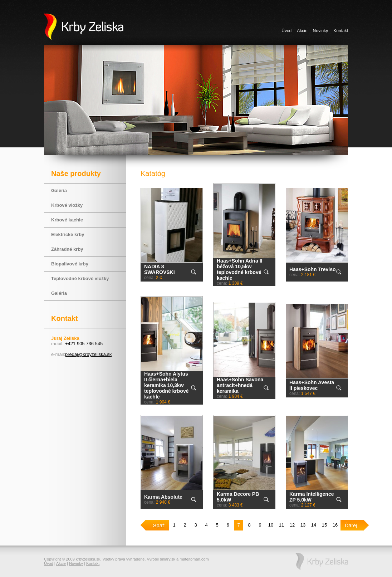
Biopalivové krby (70, 264)
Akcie (302, 31)
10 (271, 525)
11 (281, 525)
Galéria (59, 190)
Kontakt (341, 31)
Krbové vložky (67, 205)
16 (335, 525)
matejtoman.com (194, 559)
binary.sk (168, 559)
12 (292, 525)
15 (324, 525)
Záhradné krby (67, 249)
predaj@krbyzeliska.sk (88, 354)
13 (303, 525)
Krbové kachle (67, 220)
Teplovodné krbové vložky (80, 278)
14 (314, 525)
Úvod (286, 31)
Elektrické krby (68, 234)
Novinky (321, 31)
